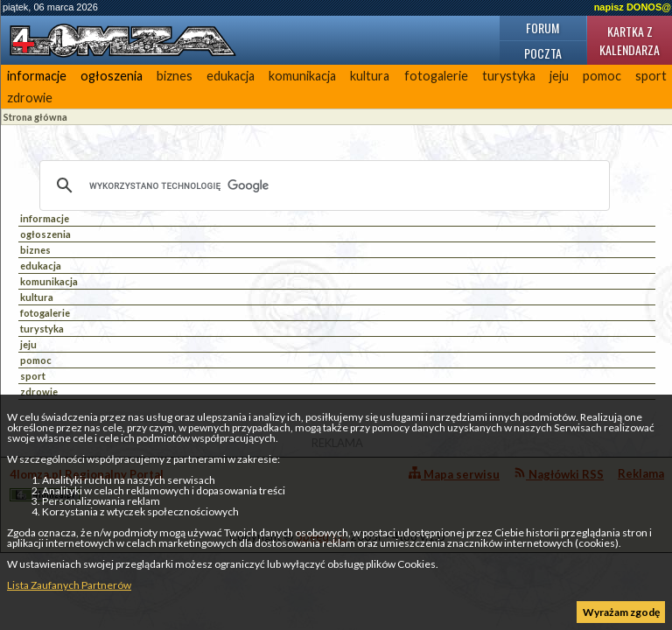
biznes (175, 76)
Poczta (543, 53)
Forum (542, 28)
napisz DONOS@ (633, 7)
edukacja (231, 76)
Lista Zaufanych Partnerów (69, 585)
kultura (370, 76)
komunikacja (302, 76)
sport (33, 376)
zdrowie (30, 98)
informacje (37, 76)
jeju (559, 76)
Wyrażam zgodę (621, 612)
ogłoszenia (112, 76)
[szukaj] (322, 185)
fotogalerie (436, 76)
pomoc (602, 76)
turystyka (509, 76)
